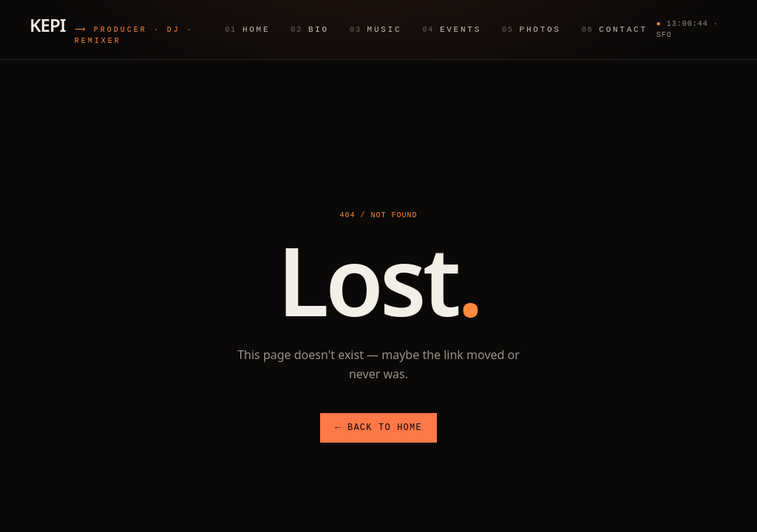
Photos (532, 29)
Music (376, 29)
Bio (310, 29)
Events (452, 29)
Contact (614, 29)
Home (247, 29)
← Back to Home (378, 427)
